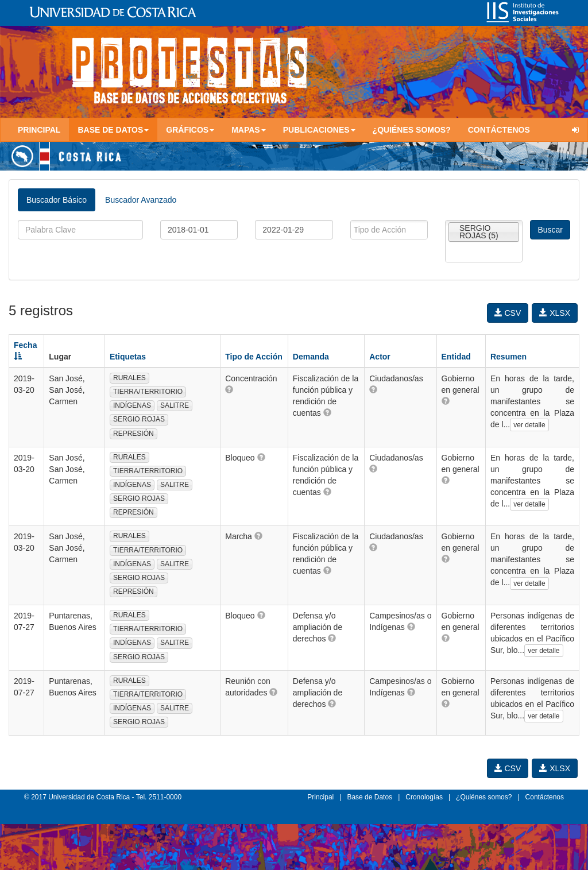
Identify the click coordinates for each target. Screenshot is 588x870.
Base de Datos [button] (113, 130)
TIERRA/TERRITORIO (148, 392)
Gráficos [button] (190, 130)
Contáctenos (499, 130)
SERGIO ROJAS (139, 419)
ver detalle (529, 425)
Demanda (311, 357)
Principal (39, 130)
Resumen (508, 357)
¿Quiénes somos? (412, 130)
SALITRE (175, 405)
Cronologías (424, 797)
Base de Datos (370, 797)
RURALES (129, 378)
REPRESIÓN (134, 434)
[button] (229, 389)
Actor (380, 357)
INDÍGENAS (132, 405)
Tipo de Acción (254, 357)
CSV (508, 313)
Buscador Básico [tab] (57, 200)
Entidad (456, 357)
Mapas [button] (249, 130)
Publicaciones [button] (319, 130)
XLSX (555, 313)
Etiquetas (128, 357)
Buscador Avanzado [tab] (141, 200)
